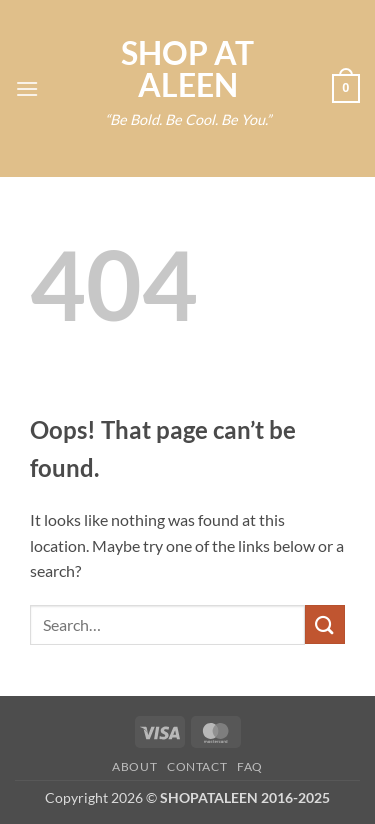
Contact (197, 766)
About (134, 766)
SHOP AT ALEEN (187, 69)
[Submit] (325, 624)
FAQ (250, 766)
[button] (27, 88)
